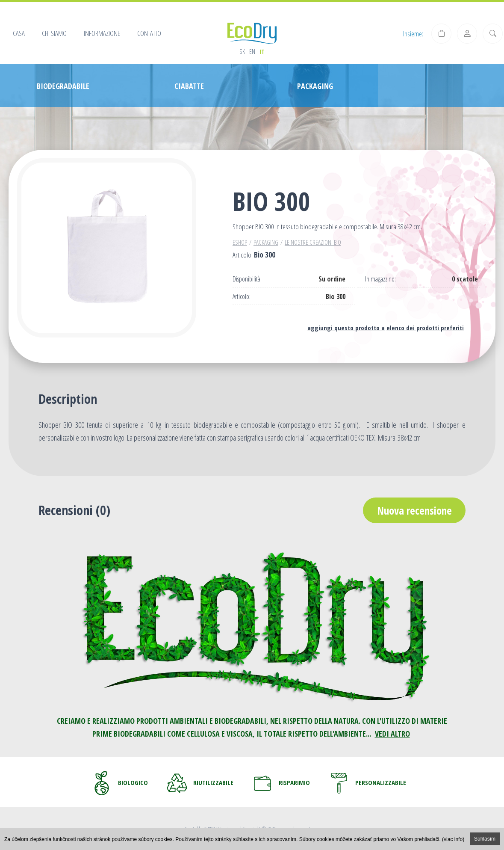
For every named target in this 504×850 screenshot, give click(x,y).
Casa (19, 33)
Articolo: (242, 297)
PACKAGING (266, 242)
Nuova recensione (414, 510)
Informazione (102, 33)
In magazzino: (380, 279)
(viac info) (453, 839)
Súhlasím (485, 839)
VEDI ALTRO (392, 734)
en (252, 51)
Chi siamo (54, 33)
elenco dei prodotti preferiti (425, 328)
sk (242, 51)
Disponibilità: (247, 279)
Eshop (240, 242)
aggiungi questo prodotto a (346, 328)
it (262, 51)
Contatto (149, 33)
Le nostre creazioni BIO (313, 242)
